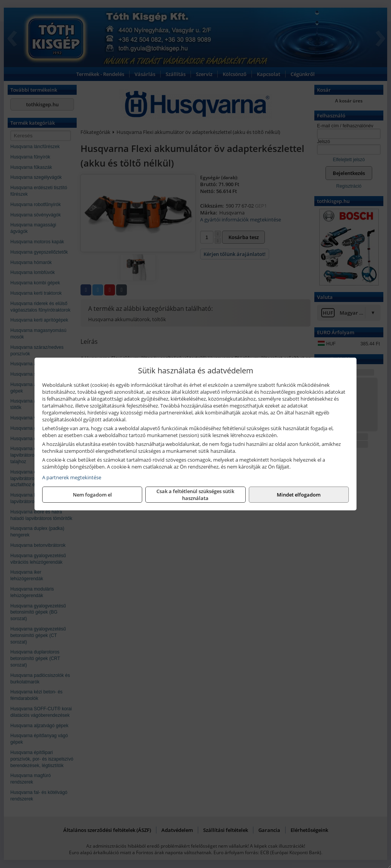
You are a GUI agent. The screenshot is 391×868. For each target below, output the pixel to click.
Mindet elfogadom (299, 495)
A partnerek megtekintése (72, 477)
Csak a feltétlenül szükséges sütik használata (195, 495)
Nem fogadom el (92, 495)
